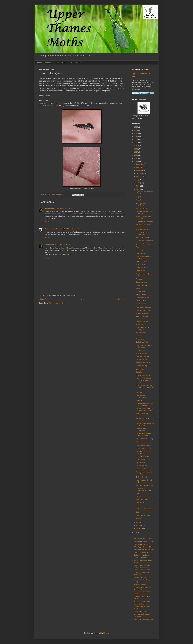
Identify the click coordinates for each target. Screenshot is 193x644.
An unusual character (143, 445)
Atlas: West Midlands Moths (144, 550)
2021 (136, 140)
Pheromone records (141, 611)
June (138, 183)
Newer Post (44, 299)
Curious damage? (142, 285)
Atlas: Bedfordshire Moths (143, 539)
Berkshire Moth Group (142, 555)
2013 (136, 532)
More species (141, 503)
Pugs (138, 493)
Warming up (140, 392)
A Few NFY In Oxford (143, 294)
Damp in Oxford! (142, 268)
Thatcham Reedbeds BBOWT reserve (143, 435)
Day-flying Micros (142, 321)
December (140, 164)
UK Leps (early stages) (142, 614)
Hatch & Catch (141, 301)
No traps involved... (143, 313)
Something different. (143, 515)
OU (137, 506)
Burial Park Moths (142, 342)
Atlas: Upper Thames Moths (144, 547)
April (138, 189)
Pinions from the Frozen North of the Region (144, 409)
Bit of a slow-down (142, 442)
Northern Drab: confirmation (141, 430)
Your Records (76, 63)
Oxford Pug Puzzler (143, 356)
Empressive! (140, 271)
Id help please (141, 304)
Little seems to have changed (143, 329)
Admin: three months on (144, 500)
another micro (141, 333)
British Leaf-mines (140, 558)
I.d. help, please (141, 466)
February (140, 525)
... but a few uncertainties (145, 241)
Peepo (138, 247)
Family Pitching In (142, 366)
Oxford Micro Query (143, 375)
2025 (136, 127)
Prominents (140, 339)
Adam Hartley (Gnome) (54, 229)
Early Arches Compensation (142, 396)
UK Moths (137, 617)
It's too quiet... (141, 325)
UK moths (54, 106)
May (138, 186)
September (140, 173)
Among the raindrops (143, 307)
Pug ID (138, 197)
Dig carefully (140, 463)
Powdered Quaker (142, 229)
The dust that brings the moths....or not (144, 473)
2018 (136, 149)
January (139, 528)
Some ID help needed (144, 469)
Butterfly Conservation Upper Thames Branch (142, 569)
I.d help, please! (141, 208)
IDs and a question (142, 238)
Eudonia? (139, 400)
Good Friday (140, 350)
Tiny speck (140, 279)
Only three (139, 250)
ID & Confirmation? (143, 477)
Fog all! (138, 200)
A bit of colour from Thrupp (142, 420)
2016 (136, 155)
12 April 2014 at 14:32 (64, 208)
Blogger (106, 633)
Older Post (120, 299)
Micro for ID (140, 336)
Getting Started (62, 63)
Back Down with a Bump (144, 439)
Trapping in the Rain (143, 310)
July (138, 180)
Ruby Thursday (141, 353)
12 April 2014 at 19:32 (64, 245)
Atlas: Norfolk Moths (141, 544)
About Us (49, 63)
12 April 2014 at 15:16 (74, 229)
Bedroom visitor (141, 261)
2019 (136, 146)
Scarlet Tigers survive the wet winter (145, 425)
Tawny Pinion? (141, 459)
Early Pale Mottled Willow (145, 509)
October (139, 170)
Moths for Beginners (141, 604)
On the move (140, 291)
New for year (140, 265)
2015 (136, 158)
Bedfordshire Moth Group (143, 552)
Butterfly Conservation (142, 565)
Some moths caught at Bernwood (144, 346)
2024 (136, 130)
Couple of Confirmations (144, 221)
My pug (138, 288)
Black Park (140, 372)
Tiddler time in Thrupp (144, 448)
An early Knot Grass (143, 363)
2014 (136, 161)
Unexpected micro (142, 456)
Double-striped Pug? (143, 298)
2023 (136, 133)
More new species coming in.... (142, 234)
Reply (47, 221)
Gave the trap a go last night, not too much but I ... (145, 387)
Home (39, 63)
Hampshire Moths (140, 584)
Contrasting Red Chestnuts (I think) (143, 489)
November (140, 167)
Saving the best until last (144, 485)
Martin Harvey (50, 208)
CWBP (138, 496)
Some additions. (141, 282)
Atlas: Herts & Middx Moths (143, 541)
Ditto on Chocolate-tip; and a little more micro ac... (145, 380)
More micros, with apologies (142, 204)
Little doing (140, 369)
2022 (136, 136)
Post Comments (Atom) (57, 303)
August (139, 177)
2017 (136, 152)
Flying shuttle (141, 253)
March (139, 522)
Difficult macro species (142, 577)
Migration (139, 518)
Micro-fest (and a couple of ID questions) (144, 404)
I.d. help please (141, 360)
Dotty (138, 512)
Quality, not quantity (143, 244)
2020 (136, 143)
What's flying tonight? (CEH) (144, 619)
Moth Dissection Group (142, 601)
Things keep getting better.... (143, 452)
